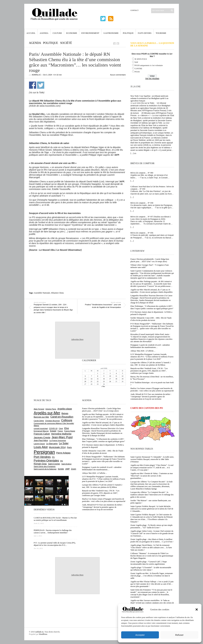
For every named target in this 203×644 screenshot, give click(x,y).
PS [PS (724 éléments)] (53, 457)
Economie (72, 33)
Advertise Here (77, 339)
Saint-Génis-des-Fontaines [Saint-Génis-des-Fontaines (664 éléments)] (45, 466)
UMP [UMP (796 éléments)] (67, 469)
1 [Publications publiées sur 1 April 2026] (98, 373)
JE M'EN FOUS (141, 59)
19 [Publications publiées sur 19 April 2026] (122, 379)
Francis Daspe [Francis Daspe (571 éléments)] (70, 431)
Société (66, 43)
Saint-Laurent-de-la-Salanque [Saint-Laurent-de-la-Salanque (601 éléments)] (45, 469)
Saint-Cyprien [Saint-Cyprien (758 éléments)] (54, 464)
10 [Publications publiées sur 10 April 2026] (110, 376)
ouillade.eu (39, 632)
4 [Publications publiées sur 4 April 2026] (116, 373)
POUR (137, 72)
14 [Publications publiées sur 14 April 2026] (92, 379)
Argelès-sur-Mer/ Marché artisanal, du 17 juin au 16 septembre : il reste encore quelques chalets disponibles (152, 291)
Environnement (90, 33)
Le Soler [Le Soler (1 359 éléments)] (64, 443)
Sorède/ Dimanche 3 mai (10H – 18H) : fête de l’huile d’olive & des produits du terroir (151, 319)
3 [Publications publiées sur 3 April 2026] (110, 373)
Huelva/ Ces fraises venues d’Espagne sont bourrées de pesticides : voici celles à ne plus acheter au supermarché (152, 390)
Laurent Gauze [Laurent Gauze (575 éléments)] (39, 444)
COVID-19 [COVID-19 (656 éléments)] (53, 428)
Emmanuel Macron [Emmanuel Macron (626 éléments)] (41, 431)
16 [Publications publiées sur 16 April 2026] (104, 379)
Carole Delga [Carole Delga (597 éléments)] (39, 421)
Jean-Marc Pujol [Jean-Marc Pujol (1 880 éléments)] (62, 437)
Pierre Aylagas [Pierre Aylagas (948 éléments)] (63, 453)
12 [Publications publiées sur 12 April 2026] (122, 376)
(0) (135, 153)
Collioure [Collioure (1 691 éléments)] (67, 420)
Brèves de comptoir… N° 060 (142, 173)
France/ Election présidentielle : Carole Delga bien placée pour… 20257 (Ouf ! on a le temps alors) (150, 260)
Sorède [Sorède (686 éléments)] (61, 469)
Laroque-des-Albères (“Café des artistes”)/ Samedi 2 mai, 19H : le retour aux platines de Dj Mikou (151, 364)
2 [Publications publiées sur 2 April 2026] (104, 373)
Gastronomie (111, 33)
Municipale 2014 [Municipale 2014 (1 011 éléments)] (57, 447)
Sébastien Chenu (57, 293)
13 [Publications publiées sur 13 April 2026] (85, 379)
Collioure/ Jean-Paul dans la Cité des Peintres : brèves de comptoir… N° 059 (152, 188)
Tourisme (161, 33)
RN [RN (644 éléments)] (62, 461)
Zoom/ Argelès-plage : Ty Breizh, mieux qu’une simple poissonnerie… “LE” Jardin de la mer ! (152, 526)
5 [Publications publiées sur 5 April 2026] (123, 373)
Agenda (44, 33)
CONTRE (138, 69)
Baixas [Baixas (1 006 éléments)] (65, 413)
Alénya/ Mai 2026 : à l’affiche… (143, 351)
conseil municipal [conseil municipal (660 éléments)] (41, 428)
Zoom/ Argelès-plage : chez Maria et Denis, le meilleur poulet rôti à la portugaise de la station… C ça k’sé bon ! (152, 540)
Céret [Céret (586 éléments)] (61, 428)
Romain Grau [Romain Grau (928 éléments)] (40, 464)
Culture (57, 33)
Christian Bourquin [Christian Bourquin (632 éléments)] (53, 421)
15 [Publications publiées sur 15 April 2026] (98, 379)
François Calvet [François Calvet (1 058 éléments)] (42, 434)
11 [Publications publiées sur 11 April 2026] (116, 376)
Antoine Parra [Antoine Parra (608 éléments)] (51, 409)
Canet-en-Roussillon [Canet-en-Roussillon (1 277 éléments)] (62, 417)
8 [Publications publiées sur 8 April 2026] (98, 376)
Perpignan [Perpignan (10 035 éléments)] (44, 452)
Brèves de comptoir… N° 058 (142, 203)
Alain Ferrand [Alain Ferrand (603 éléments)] (39, 409)
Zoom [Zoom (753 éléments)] (74, 469)
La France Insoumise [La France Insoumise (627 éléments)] (58, 440)
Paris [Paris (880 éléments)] (69, 447)
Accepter (140, 635)
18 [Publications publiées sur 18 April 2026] (116, 379)
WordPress (43, 634)
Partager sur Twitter (41, 85)
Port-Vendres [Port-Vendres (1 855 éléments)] (42, 457)
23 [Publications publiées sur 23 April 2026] (104, 381)
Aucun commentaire (118, 75)
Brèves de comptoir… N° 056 (142, 233)
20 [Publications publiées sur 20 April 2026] (85, 381)
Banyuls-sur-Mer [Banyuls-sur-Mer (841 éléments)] (41, 417)
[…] (132, 153)
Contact (135, 10)
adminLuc (36, 75)
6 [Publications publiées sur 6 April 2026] (85, 376)
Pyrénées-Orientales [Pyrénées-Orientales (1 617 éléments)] (46, 461)
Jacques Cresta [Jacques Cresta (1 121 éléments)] (42, 437)
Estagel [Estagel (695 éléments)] (53, 431)
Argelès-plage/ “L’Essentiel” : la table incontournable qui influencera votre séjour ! (151, 569)
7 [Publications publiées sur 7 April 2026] (91, 376)
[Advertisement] (77, 260)
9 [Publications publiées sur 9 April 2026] (104, 376)
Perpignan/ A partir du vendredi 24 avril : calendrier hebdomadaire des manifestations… (150, 346)
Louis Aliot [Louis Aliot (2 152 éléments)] (41, 447)
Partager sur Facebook (33, 85)
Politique (128, 33)
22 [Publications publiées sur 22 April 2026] (98, 381)
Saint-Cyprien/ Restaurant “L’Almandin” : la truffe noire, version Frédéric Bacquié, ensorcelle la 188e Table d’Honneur (152, 459)
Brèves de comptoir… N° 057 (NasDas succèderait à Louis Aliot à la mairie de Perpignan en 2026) (151, 218)
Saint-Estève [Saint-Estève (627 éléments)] (66, 464)
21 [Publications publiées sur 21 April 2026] (92, 381)
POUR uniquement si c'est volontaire (149, 65)
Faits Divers (145, 33)
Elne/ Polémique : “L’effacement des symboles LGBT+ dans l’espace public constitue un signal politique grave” (152, 307)
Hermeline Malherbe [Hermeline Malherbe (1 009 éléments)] (61, 434)
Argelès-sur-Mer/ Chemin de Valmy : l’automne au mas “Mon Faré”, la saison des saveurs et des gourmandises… (152, 476)
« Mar (103, 386)
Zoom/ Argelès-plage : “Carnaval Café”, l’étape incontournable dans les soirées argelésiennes (149, 563)
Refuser (179, 635)
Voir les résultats (152, 79)
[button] (197, 609)
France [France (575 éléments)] (60, 431)
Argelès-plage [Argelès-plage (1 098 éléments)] (65, 409)
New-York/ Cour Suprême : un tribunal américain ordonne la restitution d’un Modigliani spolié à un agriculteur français (149, 98)
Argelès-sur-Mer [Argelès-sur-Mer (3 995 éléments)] (47, 413)
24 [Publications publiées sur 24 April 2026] (110, 381)
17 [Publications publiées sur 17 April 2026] (110, 379)
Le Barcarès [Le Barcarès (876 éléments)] (52, 444)
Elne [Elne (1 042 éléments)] (67, 428)
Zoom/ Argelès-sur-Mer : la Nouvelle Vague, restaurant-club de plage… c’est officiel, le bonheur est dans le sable (152, 576)
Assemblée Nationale (42, 293)
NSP (136, 62)
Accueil (31, 33)
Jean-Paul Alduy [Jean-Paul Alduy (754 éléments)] (41, 440)
